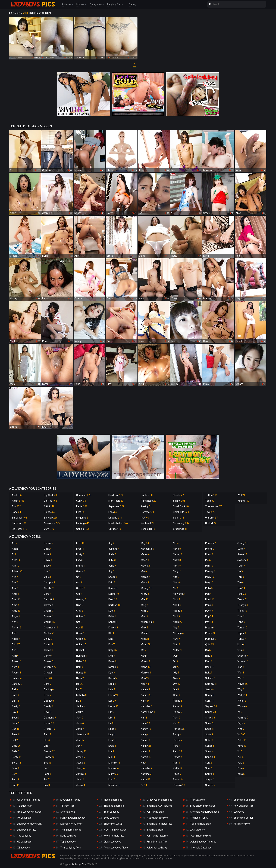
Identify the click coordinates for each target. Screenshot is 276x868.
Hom (80, 667)
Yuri (241, 768)
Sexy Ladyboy (111, 818)
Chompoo (51, 628)
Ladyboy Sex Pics (27, 830)
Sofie (209, 740)
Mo (144, 650)
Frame (81, 566)
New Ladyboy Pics (244, 806)
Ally (15, 577)
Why (241, 689)
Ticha (242, 611)
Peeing (146, 506)
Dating (132, 4)
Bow (47, 554)
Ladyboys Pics (79, 864)
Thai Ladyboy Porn (71, 848)
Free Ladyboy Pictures (29, 812)
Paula (177, 774)
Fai (47, 768)
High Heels (116, 501)
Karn (113, 599)
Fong (80, 560)
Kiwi (112, 656)
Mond (146, 667)
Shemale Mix (68, 812)
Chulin (49, 633)
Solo (179, 518)
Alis (15, 566)
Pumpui (211, 639)
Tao (241, 588)
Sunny (243, 543)
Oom (177, 695)
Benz (16, 763)
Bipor (16, 768)
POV (145, 518)
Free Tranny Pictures (115, 830)
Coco (48, 644)
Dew (48, 712)
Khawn (113, 628)
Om (177, 684)
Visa (241, 667)
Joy (111, 543)
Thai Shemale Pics (71, 830)
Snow (209, 723)
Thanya (243, 605)
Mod (144, 656)
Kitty (113, 650)
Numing (178, 633)
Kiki (111, 633)
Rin (208, 650)
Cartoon (50, 605)
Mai (111, 751)
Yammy (243, 718)
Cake (48, 577)
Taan (241, 566)
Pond (210, 599)
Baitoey (17, 684)
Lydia (112, 746)
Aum (16, 667)
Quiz (209, 644)
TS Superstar (24, 806)
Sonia (209, 751)
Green (81, 639)
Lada (112, 684)
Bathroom (19, 523)
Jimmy (81, 774)
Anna (16, 628)
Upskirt (211, 523)
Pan (177, 723)
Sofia (209, 735)
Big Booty (19, 529)
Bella (16, 746)
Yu (240, 751)
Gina (80, 605)
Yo (241, 735)
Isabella (81, 695)
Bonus (48, 543)
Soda (210, 729)
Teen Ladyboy (111, 812)
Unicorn (243, 656)
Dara (48, 684)
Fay (47, 785)
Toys (210, 512)
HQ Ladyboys (24, 842)
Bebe (16, 723)
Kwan (112, 661)
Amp (15, 605)
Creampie (52, 523)
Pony (209, 605)
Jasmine (83, 735)
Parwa (178, 757)
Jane (80, 723)
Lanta (113, 695)
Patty (178, 768)
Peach (178, 780)
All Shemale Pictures (29, 800)
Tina (241, 616)
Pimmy (210, 571)
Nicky (177, 560)
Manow (114, 768)
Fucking (83, 523)
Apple (16, 639)
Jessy (80, 768)
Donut (49, 723)
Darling (49, 689)
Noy (176, 628)
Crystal (49, 673)
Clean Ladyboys (112, 842)
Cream (49, 661)
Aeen (16, 549)
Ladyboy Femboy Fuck (29, 824)
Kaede (113, 577)
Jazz (80, 740)
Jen (79, 746)
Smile (210, 718)
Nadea (145, 689)
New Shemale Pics (114, 836)
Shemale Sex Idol (243, 818)
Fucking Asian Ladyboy (73, 818)
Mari (113, 780)
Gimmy (81, 599)
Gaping (82, 529)
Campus (50, 583)
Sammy (211, 684)
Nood (177, 605)
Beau (16, 718)
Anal (17, 495)
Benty (17, 757)
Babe (16, 512)
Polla (209, 588)
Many (113, 774)
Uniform (211, 518)
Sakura (210, 678)
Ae (14, 543)
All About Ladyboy (157, 848)
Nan (144, 718)
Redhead (148, 523)
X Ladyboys (23, 848)
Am (15, 583)
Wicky (242, 695)
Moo (145, 678)
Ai (14, 554)
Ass (16, 506)
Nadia (146, 695)
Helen (81, 661)
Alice (16, 560)
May (145, 543)
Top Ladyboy (24, 836)
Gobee (81, 616)
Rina (209, 656)
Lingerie (115, 518)
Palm (178, 706)
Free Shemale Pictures (203, 806)
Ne (144, 785)
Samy (209, 689)
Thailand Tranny (199, 818)
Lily (112, 718)
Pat (177, 763)
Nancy (146, 729)
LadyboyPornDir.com (72, 824)
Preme (210, 633)
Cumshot (84, 495)
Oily (176, 673)
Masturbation (118, 523)
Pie (208, 560)
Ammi (16, 599)
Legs (113, 512)
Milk (145, 599)
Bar (15, 701)
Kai (112, 583)
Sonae (210, 746)
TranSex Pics (197, 800)
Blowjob (51, 518)
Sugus (210, 780)
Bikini (49, 506)
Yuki (241, 763)
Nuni (176, 639)
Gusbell (81, 650)
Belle (15, 751)
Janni (80, 729)
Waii (241, 673)
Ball (15, 689)
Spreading (181, 523)
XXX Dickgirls (197, 830)
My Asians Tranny (70, 800)
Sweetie (243, 560)
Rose (210, 667)
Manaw (114, 763)
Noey (177, 583)
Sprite (210, 774)
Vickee (243, 661)
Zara (241, 774)
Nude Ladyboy (68, 836)
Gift (80, 583)
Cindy (49, 639)
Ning (177, 571)
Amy (16, 611)
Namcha (146, 706)
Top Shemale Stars (201, 824)
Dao (48, 678)
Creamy (50, 667)
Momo (145, 661)
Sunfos (210, 785)
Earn (48, 735)
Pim (209, 566)
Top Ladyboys (68, 842)
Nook (177, 616)
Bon (16, 785)
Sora (209, 763)
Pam (177, 718)
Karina (114, 594)
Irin (79, 689)
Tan (241, 583)
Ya (240, 712)
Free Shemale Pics (157, 842)
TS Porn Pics (67, 806)
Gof (79, 622)
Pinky (210, 577)
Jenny (81, 751)
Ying (241, 729)
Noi (176, 588)
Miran (146, 644)
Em (47, 746)
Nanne (145, 740)
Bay (15, 712)
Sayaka (211, 706)
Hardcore (116, 495)
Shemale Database (201, 848)
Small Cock (181, 506)
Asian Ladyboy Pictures (203, 842)
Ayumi (16, 673)
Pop (209, 616)
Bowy (48, 560)
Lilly (111, 712)
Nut (177, 644)
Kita (112, 644)
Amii (15, 594)
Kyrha (113, 678)
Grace (81, 633)
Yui (241, 757)
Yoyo (242, 746)
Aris (15, 650)
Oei (176, 656)
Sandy (210, 695)
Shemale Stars (155, 830)
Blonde (50, 512)
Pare (177, 746)
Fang (48, 774)
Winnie (242, 706)
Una (241, 650)
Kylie (112, 673)
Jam (80, 718)
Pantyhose (148, 501)
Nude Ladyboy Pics (157, 818)
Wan (241, 678)
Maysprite (147, 549)
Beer (16, 735)
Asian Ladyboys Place (116, 848)
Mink (144, 628)
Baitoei (17, 678)
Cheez (49, 616)
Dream (49, 729)
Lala (112, 689)
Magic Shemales (113, 800)
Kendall (113, 622)
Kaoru (113, 588)
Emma (49, 751)
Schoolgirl (148, 529)
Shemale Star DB (113, 824)
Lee (112, 701)
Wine (242, 701)
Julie (112, 560)
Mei (144, 571)
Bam (15, 695)
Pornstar (147, 512)
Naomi (145, 751)
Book (48, 549)
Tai (240, 571)
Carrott (49, 599)
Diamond (50, 718)
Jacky (80, 712)
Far (47, 780)
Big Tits (51, 501)
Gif (79, 577)
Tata (242, 594)
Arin (16, 644)
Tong (241, 622)
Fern (80, 543)
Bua (47, 571)
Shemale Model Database (205, 812)
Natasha (146, 768)
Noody (178, 611)
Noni (176, 599)
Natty (145, 780)
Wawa (243, 684)
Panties (147, 495)
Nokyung (179, 594)
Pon (208, 594)
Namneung (148, 712)
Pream (210, 628)
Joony (81, 785)
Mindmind (147, 622)
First (80, 549)
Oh (176, 661)
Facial (82, 506)
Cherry (49, 622)
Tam (241, 577)
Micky (145, 594)
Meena (146, 566)
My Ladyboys (24, 818)
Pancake (179, 729)
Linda (112, 729)
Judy (112, 554)
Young (243, 501)
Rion (209, 661)
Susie (241, 549)
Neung (178, 554)
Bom (15, 780)
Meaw (145, 554)
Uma (241, 644)
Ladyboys (239, 812)
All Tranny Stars (156, 812)
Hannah (81, 656)
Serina (211, 712)
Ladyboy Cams (115, 4)
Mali (112, 757)
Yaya (241, 723)
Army (17, 661)
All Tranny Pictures (157, 836)
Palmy (178, 712)
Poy (209, 622)
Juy (111, 571)
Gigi (79, 594)
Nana (145, 723)
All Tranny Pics (242, 824)
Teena (242, 599)
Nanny (146, 746)
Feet (80, 512)
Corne (48, 656)
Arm (15, 656)
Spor (209, 768)
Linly (112, 735)
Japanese (116, 506)
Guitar (81, 644)
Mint (145, 639)
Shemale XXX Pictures (159, 806)
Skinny (179, 501)
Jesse (81, 757)
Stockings (180, 529)
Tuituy (242, 639)
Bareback (19, 518)
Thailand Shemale (114, 806)
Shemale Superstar (244, 800)
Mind (145, 616)
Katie (112, 616)
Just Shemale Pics (201, 836)
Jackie (81, 706)
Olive (177, 678)
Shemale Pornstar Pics (160, 824)
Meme (145, 577)
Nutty (178, 650)
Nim (177, 566)
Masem (114, 785)
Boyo (48, 566)
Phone (210, 549)
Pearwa (179, 785)
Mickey (146, 588)
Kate (112, 611)
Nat (144, 763)
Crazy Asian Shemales (160, 800)
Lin (111, 723)
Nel (176, 543)
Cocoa (48, 650)
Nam (145, 701)
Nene (177, 549)
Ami (15, 588)
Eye (48, 763)
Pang (177, 735)
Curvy (81, 501)
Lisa (112, 740)
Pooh (209, 611)
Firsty (80, 554)
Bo (14, 774)
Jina (80, 780)
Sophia (210, 757)
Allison (17, 571)
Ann (15, 622)
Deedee (49, 701)
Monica (146, 673)
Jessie (81, 763)
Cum (49, 529)
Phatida (211, 543)
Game (81, 571)
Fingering (83, 518)
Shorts (178, 495)
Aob (15, 633)
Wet (241, 495)
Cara (48, 594)
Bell (15, 740)
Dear (48, 695)
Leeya (113, 706)
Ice (79, 684)
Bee (16, 729)
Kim (112, 639)
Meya (145, 583)
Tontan (242, 628)
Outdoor (115, 529)
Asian (18, 501)
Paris (178, 751)
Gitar (80, 611)
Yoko (242, 740)
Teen (210, 501)
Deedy (48, 706)
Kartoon (115, 605)
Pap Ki (177, 740)
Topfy (242, 633)
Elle (47, 740)
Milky (145, 605)
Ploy (209, 583)
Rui (209, 673)
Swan (242, 554)
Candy (49, 588)
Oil (176, 667)
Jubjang (114, 549)
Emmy (49, 757)
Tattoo (211, 495)
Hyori (81, 678)
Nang (145, 735)
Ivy (79, 701)
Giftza (81, 588)
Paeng (178, 701)
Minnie (145, 633)
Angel (16, 616)
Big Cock (51, 495)
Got (80, 628)
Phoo (209, 554)
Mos (145, 684)
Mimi (145, 611)
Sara (210, 701)
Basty (16, 706)
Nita (176, 577)
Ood (176, 689)
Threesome (213, 506)
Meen (145, 560)
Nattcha (146, 774)
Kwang (113, 667)
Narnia (146, 757)
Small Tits (181, 512)
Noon (178, 622)
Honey (81, 673)
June (112, 566)
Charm (49, 611)
